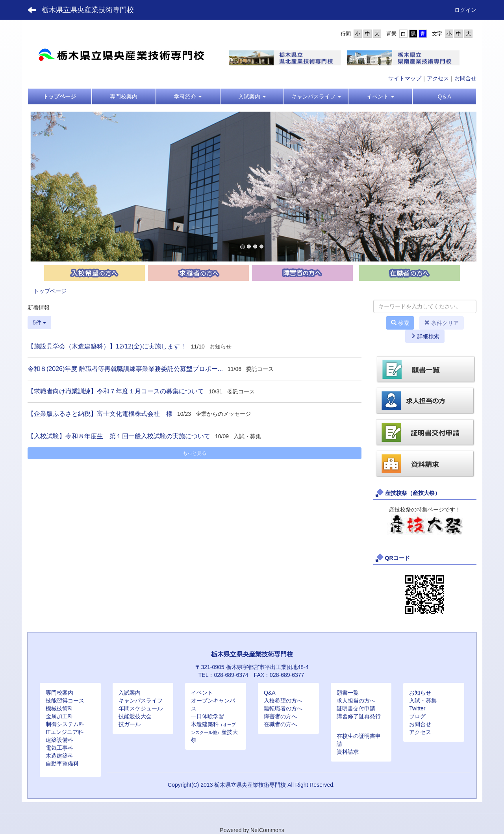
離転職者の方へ (283, 708)
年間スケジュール (141, 708)
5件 (39, 322)
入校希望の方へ (283, 701)
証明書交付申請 (356, 708)
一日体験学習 (208, 716)
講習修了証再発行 (359, 716)
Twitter (417, 708)
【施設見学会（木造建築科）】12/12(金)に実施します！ (107, 346)
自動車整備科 (62, 764)
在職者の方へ (280, 724)
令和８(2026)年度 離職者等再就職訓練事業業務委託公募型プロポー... (125, 369)
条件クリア (441, 323)
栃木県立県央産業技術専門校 (88, 10)
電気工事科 (59, 748)
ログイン (465, 10)
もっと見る (195, 453)
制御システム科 (65, 724)
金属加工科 (59, 716)
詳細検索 (425, 336)
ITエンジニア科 (65, 732)
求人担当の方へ (356, 701)
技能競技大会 (135, 716)
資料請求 (348, 752)
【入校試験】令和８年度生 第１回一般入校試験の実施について (119, 436)
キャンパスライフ (141, 701)
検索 (400, 323)
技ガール (130, 724)
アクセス (438, 78)
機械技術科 (59, 708)
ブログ (417, 716)
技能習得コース (65, 701)
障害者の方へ (280, 716)
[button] (188, 96)
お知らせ (420, 693)
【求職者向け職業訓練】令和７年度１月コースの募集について (116, 391)
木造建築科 (59, 756)
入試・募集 (423, 701)
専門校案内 (59, 693)
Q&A (270, 693)
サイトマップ (405, 78)
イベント (202, 693)
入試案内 (130, 693)
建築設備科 (59, 740)
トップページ (50, 291)
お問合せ (465, 78)
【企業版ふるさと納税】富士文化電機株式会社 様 (100, 414)
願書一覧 (348, 693)
